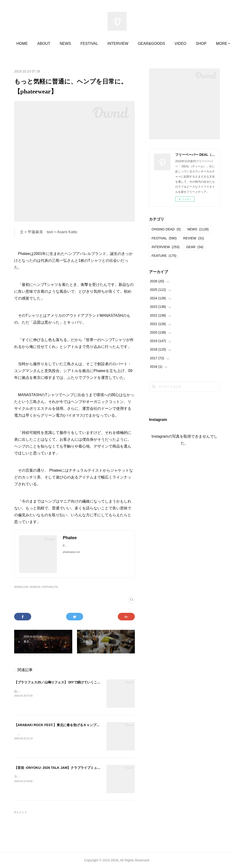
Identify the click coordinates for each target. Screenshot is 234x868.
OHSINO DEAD (166, 229)
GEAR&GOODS (166, 44)
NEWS (80, 44)
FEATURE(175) (50, 587)
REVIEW (194, 238)
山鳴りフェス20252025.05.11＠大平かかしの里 (44, 691)
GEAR (195, 247)
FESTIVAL (104, 44)
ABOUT (58, 44)
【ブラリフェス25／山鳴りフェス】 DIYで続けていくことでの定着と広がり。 (72, 682)
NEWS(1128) (21, 587)
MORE (195, 44)
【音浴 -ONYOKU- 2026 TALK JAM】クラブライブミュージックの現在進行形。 (74, 768)
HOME (37, 44)
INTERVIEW (133, 44)
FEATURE (164, 256)
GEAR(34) (35, 587)
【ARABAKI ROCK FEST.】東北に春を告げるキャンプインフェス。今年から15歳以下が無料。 (85, 725)
